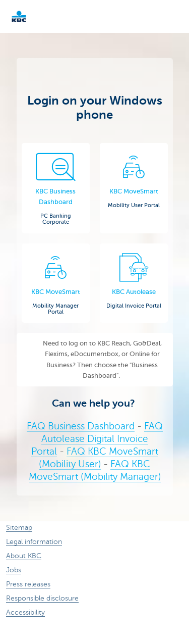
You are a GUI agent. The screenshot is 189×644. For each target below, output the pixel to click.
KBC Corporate (35, 16)
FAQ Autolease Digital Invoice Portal (97, 439)
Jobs (14, 570)
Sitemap (19, 528)
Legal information (34, 542)
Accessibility (25, 612)
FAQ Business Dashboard (81, 426)
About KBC (24, 556)
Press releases (28, 584)
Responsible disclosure (42, 598)
